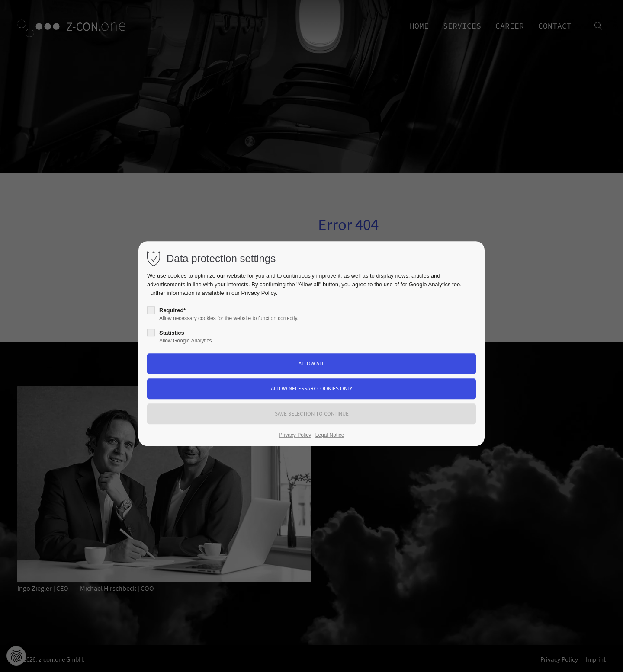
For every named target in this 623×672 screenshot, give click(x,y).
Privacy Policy (259, 293)
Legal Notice (330, 435)
